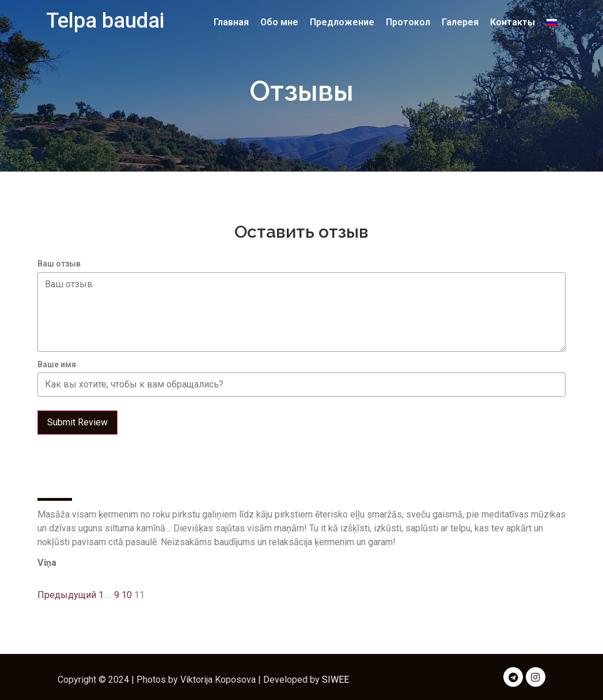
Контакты (513, 22)
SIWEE (335, 680)
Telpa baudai (105, 21)
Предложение (342, 22)
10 (127, 595)
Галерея (460, 22)
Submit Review (77, 422)
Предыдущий (67, 595)
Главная (231, 22)
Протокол (408, 22)
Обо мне (279, 22)
